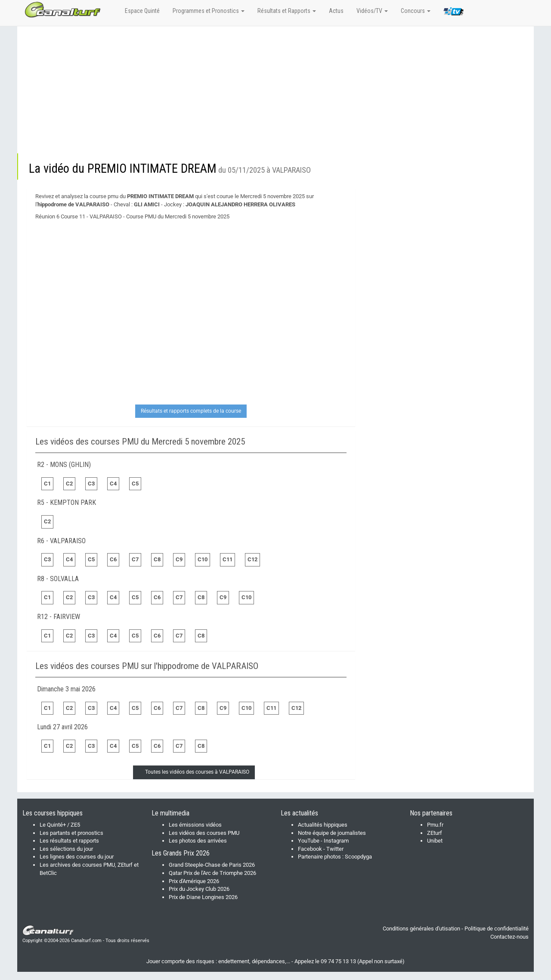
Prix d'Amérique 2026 (194, 881)
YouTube (309, 841)
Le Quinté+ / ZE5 (60, 825)
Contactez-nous (509, 937)
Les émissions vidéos (195, 825)
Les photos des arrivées (198, 841)
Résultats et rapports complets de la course (191, 411)
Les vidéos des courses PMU (204, 833)
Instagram (336, 841)
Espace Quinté (142, 11)
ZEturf (435, 833)
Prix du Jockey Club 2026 (199, 889)
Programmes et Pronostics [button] (209, 11)
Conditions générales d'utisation (421, 929)
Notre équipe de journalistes (332, 833)
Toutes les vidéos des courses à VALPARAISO (197, 772)
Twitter (335, 849)
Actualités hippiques (323, 825)
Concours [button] (416, 11)
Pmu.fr (435, 825)
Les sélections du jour (66, 849)
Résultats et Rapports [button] (287, 11)
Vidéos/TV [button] (372, 11)
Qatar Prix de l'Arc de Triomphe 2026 (212, 873)
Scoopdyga (358, 857)
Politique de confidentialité (497, 929)
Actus (336, 11)
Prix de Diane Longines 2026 (203, 897)
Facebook (310, 849)
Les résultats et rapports (69, 841)
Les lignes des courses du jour (77, 857)
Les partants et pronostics (71, 833)
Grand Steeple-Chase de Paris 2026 (212, 865)
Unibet (435, 841)
